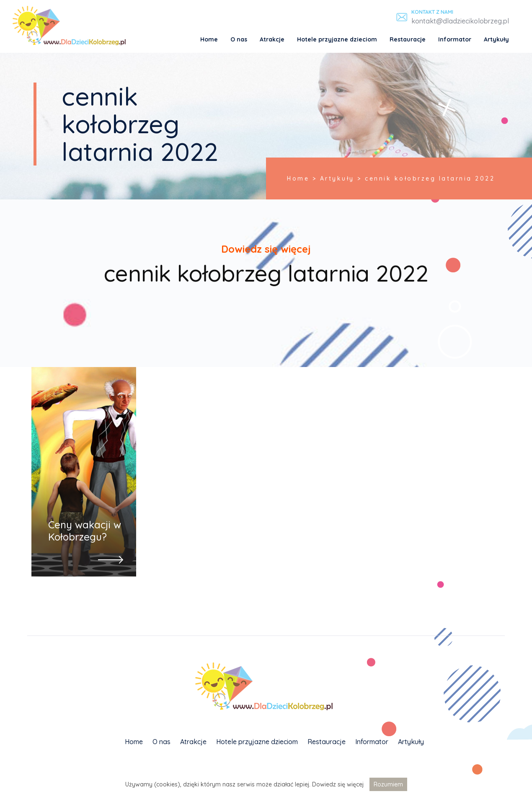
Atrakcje (272, 39)
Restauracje (408, 39)
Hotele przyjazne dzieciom (337, 39)
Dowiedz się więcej (338, 784)
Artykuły (496, 39)
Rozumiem (388, 784)
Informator (455, 39)
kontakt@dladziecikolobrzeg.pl (460, 21)
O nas (239, 39)
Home (209, 39)
